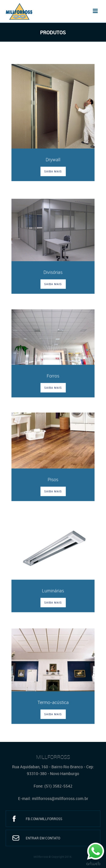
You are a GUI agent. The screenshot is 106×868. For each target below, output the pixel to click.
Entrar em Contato (43, 838)
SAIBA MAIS (53, 168)
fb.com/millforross (44, 819)
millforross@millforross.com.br (60, 798)
